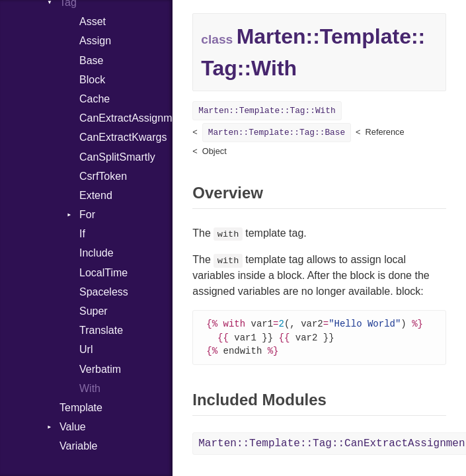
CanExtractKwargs (123, 137)
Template (81, 408)
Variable (79, 446)
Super (94, 311)
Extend (96, 195)
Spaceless (104, 292)
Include (97, 253)
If (82, 234)
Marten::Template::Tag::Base (277, 133)
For (87, 215)
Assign (95, 41)
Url (86, 349)
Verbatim (100, 369)
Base (91, 60)
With (90, 388)
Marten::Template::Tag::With (267, 111)
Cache (95, 99)
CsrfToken (103, 176)
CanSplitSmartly (117, 157)
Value (73, 427)
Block (92, 80)
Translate (101, 330)
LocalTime (103, 273)
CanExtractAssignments (126, 118)
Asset (93, 21)
